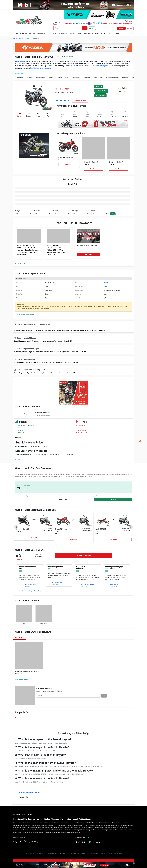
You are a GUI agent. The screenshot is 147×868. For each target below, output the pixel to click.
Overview (30, 78)
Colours (59, 78)
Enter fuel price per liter (61, 496)
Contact (103, 853)
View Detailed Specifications (26, 314)
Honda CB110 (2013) (91, 162)
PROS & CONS (98, 78)
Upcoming (95, 33)
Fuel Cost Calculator (112, 78)
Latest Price (41, 853)
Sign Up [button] (130, 28)
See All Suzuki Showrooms (23, 264)
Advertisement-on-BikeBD (90, 853)
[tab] (20, 115)
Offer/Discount (52, 853)
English (23, 814)
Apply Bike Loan (101, 91)
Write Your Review (84, 556)
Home (16, 33)
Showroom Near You (80, 101)
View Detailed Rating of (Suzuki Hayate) (31, 591)
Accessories (64, 853)
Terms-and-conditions (115, 853)
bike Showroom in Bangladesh (99, 66)
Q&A (67, 78)
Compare (32, 33)
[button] (120, 92)
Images (51, 78)
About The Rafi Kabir (30, 793)
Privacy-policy (75, 853)
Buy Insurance (100, 95)
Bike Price (24, 33)
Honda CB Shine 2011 (23, 529)
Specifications (41, 78)
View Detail (68, 164)
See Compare (34, 537)
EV (49, 33)
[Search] (68, 28)
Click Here (73, 66)
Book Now (88, 255)
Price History (76, 78)
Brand (21, 39)
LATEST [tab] (20, 560)
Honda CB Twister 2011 (66, 158)
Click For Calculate (99, 496)
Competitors (19, 78)
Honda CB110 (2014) (116, 162)
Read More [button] (20, 74)
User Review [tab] (19, 637)
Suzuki (27, 39)
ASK (104, 696)
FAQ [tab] (17, 718)
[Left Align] (85, 28)
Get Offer (99, 86)
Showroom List (30, 853)
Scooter (87, 33)
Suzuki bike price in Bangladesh (41, 68)
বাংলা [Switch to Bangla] (92, 28)
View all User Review (22, 679)
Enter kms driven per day (22, 496)
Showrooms (63, 33)
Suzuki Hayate (47, 529)
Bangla (30, 814)
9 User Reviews (68, 57)
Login (121, 28)
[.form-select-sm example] (24, 214)
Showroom (87, 78)
